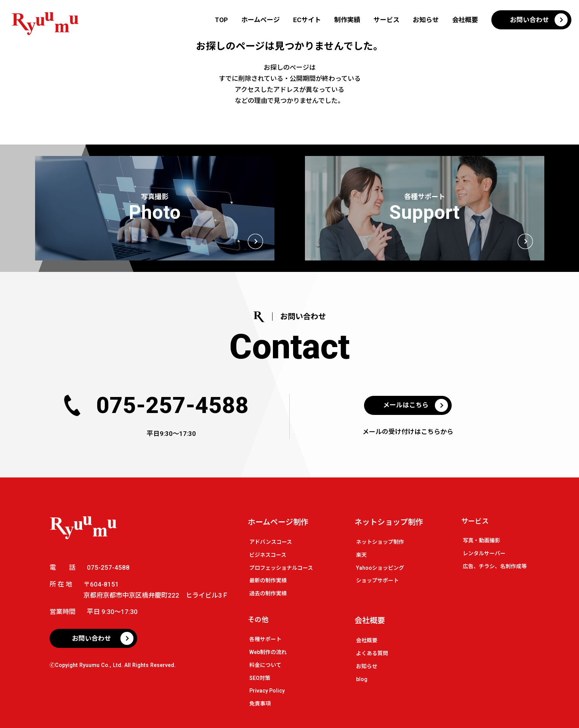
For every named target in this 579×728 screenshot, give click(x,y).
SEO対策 (260, 678)
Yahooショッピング (380, 568)
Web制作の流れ (268, 652)
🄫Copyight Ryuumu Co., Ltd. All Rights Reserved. (113, 665)
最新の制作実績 (268, 580)
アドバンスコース (271, 542)
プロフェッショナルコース (281, 568)
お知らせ (426, 20)
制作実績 (347, 20)
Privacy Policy (267, 691)
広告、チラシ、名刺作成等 (495, 566)
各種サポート (265, 639)
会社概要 (465, 20)
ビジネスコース (268, 555)
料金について (265, 665)
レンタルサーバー (484, 553)
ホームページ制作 (278, 522)
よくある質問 (372, 653)
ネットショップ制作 (389, 522)
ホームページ (261, 20)
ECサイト (307, 20)
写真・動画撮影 (481, 540)
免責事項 (260, 704)
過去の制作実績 (268, 593)
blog (362, 679)
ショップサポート (377, 580)
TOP (221, 20)
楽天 (361, 555)
